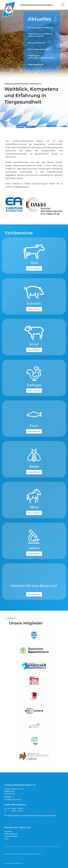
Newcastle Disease (36, 43)
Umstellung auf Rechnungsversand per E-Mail (41, 57)
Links (6, 839)
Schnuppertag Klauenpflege (40, 27)
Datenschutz (18, 863)
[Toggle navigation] (63, 5)
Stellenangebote (36, 64)
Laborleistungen (11, 836)
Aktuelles (39, 19)
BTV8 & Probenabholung (39, 49)
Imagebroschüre (21, 187)
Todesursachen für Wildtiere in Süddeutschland (40, 35)
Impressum (8, 863)
